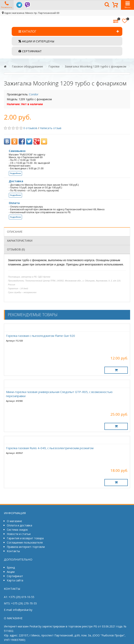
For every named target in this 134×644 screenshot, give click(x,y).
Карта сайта (15, 580)
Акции (11, 572)
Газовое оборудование (27, 66)
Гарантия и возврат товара (25, 538)
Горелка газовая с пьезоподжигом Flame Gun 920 (41, 336)
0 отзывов (30, 128)
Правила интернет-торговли (26, 547)
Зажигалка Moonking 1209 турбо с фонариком (96, 66)
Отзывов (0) (16, 249)
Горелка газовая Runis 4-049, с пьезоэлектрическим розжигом (50, 448)
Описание (15, 232)
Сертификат (15, 576)
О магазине (14, 521)
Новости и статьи (19, 534)
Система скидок (17, 530)
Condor (34, 94)
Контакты (13, 551)
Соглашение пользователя (25, 542)
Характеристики (20, 241)
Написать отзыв (51, 128)
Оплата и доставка (19, 525)
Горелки (54, 66)
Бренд (11, 567)
